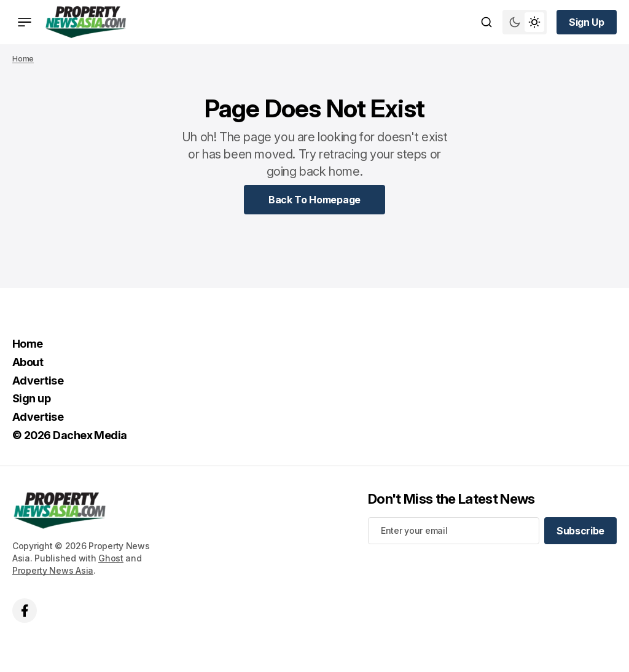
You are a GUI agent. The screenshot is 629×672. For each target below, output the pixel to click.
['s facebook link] (25, 611)
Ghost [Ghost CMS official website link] (111, 558)
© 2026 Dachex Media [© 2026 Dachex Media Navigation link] (70, 435)
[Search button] (486, 22)
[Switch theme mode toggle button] (525, 22)
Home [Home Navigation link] (28, 344)
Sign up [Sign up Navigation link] (31, 398)
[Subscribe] (580, 531)
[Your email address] (454, 531)
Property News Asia (53, 570)
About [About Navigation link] (28, 362)
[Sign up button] (587, 22)
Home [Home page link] (23, 59)
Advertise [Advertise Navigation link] (38, 381)
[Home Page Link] (314, 200)
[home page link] (86, 22)
